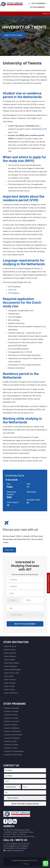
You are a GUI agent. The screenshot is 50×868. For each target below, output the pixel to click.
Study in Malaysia (10, 656)
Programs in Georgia (11, 718)
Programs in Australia (11, 708)
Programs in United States (13, 755)
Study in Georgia (10, 683)
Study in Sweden (10, 680)
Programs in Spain (10, 741)
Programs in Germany (12, 721)
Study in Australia (10, 646)
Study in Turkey (9, 686)
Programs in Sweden (11, 745)
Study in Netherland (11, 693)
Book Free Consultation (48, 583)
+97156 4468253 (37, 7)
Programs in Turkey (11, 748)
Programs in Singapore (12, 738)
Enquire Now (9, 550)
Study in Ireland (9, 660)
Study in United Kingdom (12, 670)
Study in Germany (10, 653)
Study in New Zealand (11, 663)
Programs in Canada (11, 711)
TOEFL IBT (12, 290)
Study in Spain (9, 676)
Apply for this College (13, 35)
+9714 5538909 (38, 3)
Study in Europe (9, 690)
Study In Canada (10, 650)
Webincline (34, 860)
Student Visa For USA (11, 673)
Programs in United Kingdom (14, 751)
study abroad (18, 83)
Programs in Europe (11, 715)
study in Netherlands (33, 129)
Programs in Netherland (12, 731)
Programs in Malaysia (11, 728)
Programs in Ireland (11, 725)
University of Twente (14, 70)
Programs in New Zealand (13, 735)
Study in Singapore (10, 666)
